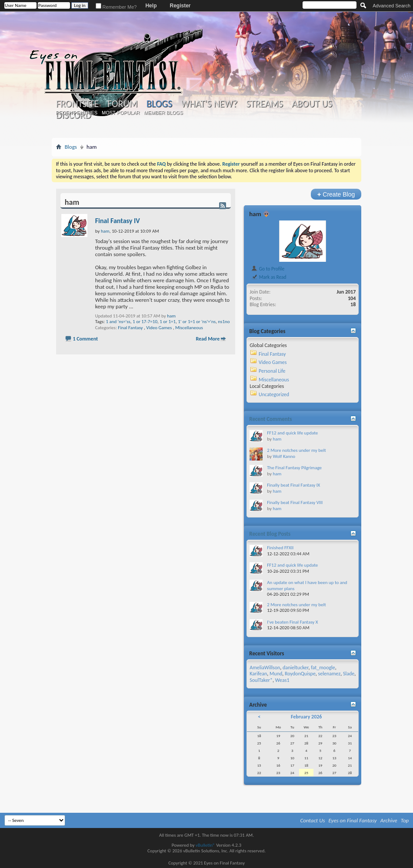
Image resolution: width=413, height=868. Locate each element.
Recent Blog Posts (270, 534)
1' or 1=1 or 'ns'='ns (197, 322)
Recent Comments (270, 419)
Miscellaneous (189, 328)
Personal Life (272, 371)
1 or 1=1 (168, 322)
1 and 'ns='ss (118, 322)
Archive (389, 820)
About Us (312, 104)
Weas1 (282, 680)
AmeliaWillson (265, 668)
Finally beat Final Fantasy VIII (295, 502)
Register (180, 6)
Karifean (258, 674)
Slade (349, 674)
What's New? (209, 104)
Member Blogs (163, 113)
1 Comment (85, 339)
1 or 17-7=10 (145, 322)
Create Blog (336, 194)
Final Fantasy (130, 328)
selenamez (330, 674)
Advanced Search (391, 6)
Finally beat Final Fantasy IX (293, 485)
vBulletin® (205, 845)
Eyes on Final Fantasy (353, 820)
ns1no (224, 322)
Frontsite (77, 104)
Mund (276, 674)
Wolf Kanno (284, 456)
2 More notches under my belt (296, 450)
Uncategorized (274, 394)
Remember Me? (116, 7)
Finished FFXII (280, 548)
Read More (208, 339)
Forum (122, 104)
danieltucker (295, 668)
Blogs (159, 104)
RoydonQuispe (300, 674)
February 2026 (306, 717)
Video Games (159, 328)
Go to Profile (268, 269)
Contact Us (313, 820)
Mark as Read (268, 277)
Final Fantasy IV (118, 221)
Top (405, 820)
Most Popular (121, 113)
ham (171, 316)
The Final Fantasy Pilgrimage (294, 468)
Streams (265, 104)
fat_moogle (323, 668)
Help (151, 6)
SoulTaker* (261, 680)
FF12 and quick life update (292, 433)
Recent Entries (77, 113)
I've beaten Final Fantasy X (292, 622)
